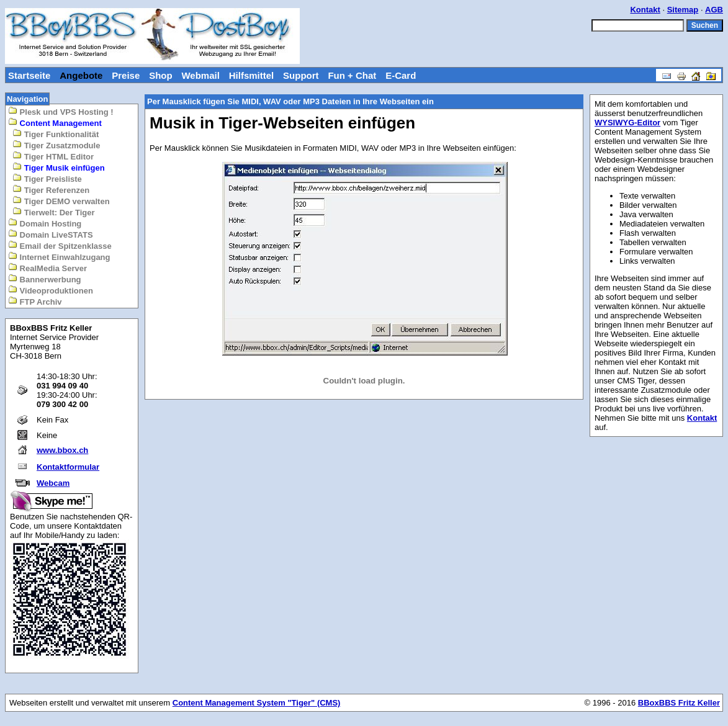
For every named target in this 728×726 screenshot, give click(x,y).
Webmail (200, 75)
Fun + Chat (352, 75)
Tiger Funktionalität (56, 134)
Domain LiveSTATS (51, 234)
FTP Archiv (35, 301)
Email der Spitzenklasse (60, 245)
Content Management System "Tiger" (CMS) (257, 703)
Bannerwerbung (45, 279)
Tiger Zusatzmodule (56, 145)
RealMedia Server (47, 268)
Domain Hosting (45, 223)
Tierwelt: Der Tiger (53, 212)
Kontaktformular (68, 467)
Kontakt (645, 10)
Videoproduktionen (51, 290)
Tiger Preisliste (47, 178)
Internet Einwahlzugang (59, 257)
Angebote (81, 75)
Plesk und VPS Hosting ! (61, 111)
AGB (714, 10)
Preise (126, 75)
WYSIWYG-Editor (627, 123)
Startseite (29, 75)
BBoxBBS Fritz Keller (679, 703)
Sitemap (683, 10)
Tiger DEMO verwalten (61, 201)
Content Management (55, 123)
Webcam (53, 483)
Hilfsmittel (252, 75)
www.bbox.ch (62, 450)
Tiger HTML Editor (53, 156)
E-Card (401, 75)
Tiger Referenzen (51, 190)
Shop (161, 75)
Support (301, 75)
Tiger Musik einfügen (58, 167)
